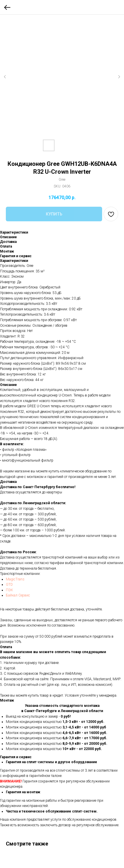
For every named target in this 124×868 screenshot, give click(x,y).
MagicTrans (15, 579)
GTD (9, 585)
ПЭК (9, 590)
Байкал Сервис (18, 595)
